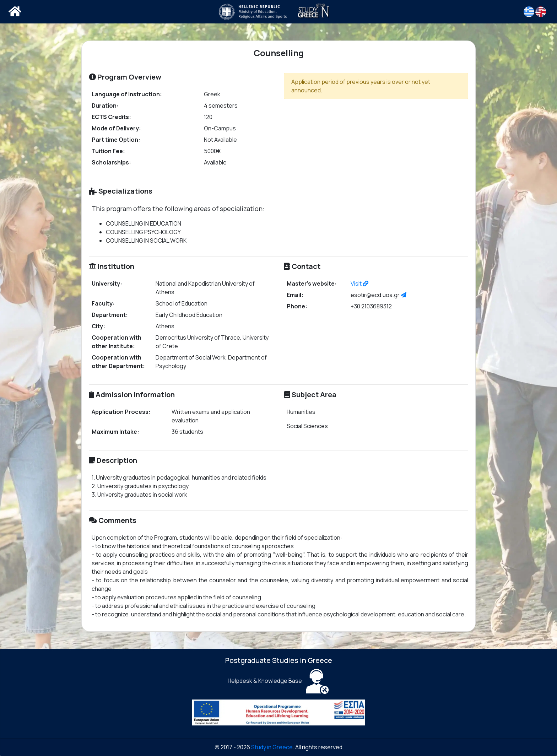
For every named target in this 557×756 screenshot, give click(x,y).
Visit (359, 283)
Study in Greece (272, 747)
